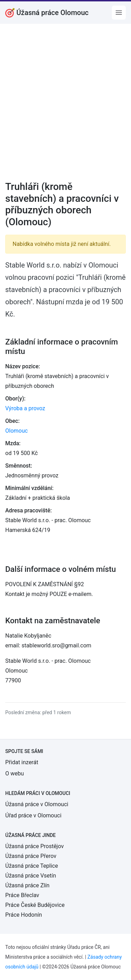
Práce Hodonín (24, 915)
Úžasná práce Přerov (31, 856)
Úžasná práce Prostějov (34, 846)
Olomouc (16, 431)
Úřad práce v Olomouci (33, 815)
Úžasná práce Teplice (32, 866)
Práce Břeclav (22, 895)
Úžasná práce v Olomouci (37, 804)
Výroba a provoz (25, 408)
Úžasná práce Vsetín (31, 876)
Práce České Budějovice (35, 905)
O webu (14, 773)
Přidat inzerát (22, 762)
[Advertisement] (65, 107)
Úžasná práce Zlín (27, 885)
